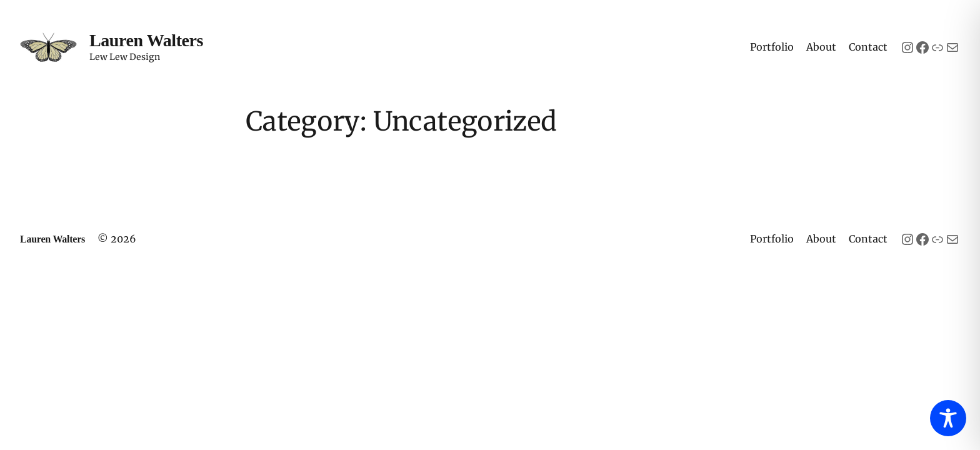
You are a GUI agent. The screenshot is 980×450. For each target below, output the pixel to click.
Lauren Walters (146, 40)
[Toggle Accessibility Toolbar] (948, 418)
